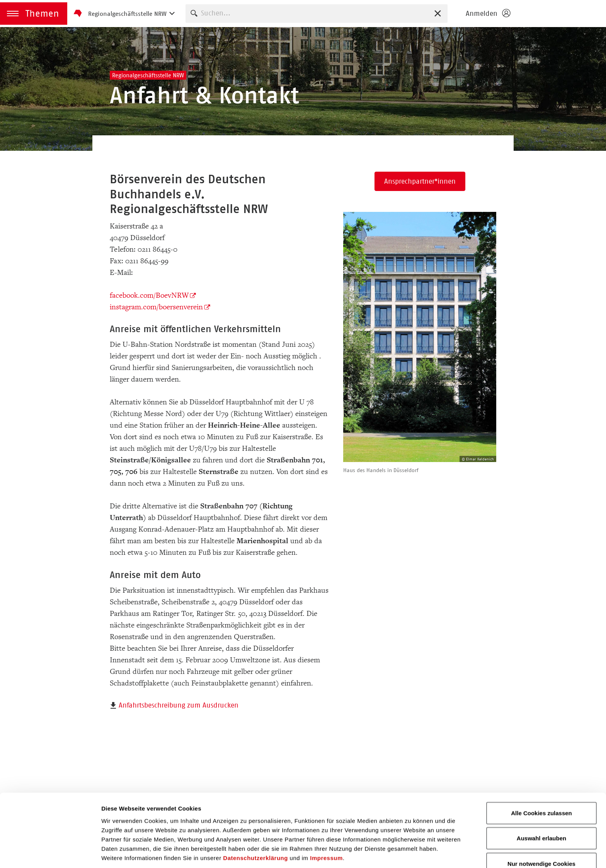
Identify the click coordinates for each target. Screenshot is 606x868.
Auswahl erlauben (541, 808)
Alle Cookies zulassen (541, 783)
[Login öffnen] (488, 14)
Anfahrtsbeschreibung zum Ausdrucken (179, 705)
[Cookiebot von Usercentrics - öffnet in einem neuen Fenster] (50, 853)
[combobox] (317, 13)
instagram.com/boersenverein (156, 307)
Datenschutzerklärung (255, 828)
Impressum (326, 828)
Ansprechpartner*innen (420, 181)
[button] (34, 14)
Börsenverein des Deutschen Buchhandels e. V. (560, 14)
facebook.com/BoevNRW (149, 295)
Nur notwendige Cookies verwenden (541, 838)
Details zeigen (411, 853)
